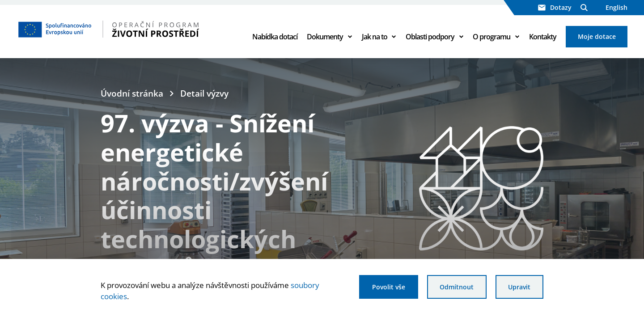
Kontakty (543, 37)
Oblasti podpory (430, 37)
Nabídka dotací (275, 37)
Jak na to (375, 37)
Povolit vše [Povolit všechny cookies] (389, 287)
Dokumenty (325, 37)
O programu (491, 37)
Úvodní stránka (132, 93)
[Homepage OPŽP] (126, 29)
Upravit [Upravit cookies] (519, 287)
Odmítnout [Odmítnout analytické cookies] (457, 287)
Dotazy (555, 7)
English (616, 7)
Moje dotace (597, 36)
